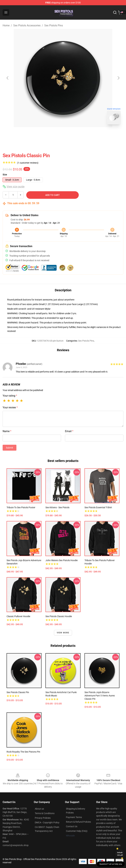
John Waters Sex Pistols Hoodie (62, 560)
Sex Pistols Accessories (27, 25)
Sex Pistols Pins (54, 25)
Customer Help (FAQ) (77, 831)
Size (5, 175)
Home (6, 25)
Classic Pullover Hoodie (18, 616)
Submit (10, 448)
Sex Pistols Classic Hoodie (59, 616)
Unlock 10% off (120, 854)
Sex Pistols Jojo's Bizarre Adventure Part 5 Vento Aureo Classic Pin (100, 696)
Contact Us (72, 826)
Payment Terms (74, 817)
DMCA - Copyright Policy (47, 822)
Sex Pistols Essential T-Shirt (98, 507)
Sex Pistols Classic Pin (18, 692)
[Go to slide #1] (54, 134)
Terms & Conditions (45, 813)
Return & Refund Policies (78, 822)
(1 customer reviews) (28, 163)
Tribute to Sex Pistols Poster (21, 507)
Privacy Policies (43, 818)
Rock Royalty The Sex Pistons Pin (23, 752)
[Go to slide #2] (72, 134)
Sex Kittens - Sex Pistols (57, 507)
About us (39, 809)
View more (63, 633)
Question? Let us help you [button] (111, 864)
